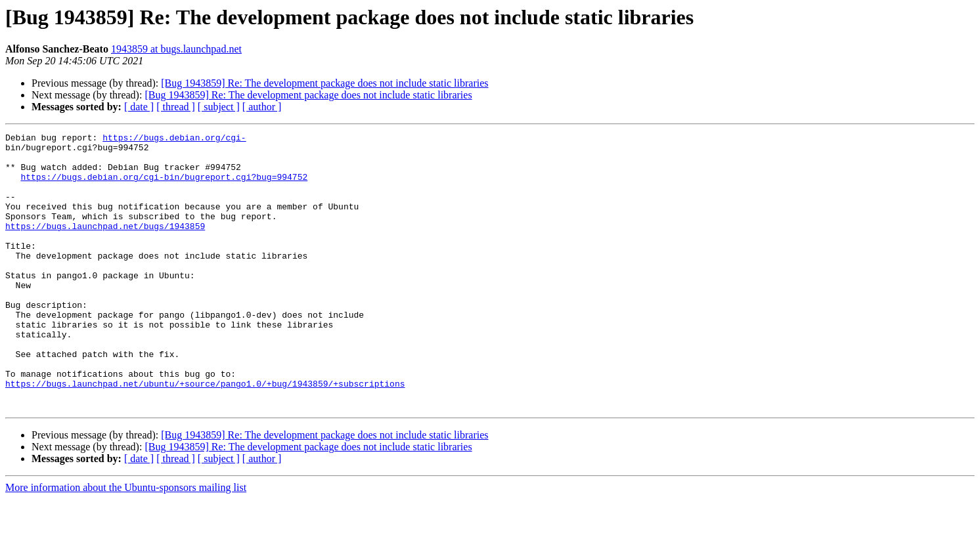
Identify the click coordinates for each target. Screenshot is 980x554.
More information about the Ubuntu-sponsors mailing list (126, 543)
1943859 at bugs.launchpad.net (176, 49)
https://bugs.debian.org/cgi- (174, 139)
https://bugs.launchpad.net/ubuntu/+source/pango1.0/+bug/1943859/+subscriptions (205, 435)
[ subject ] (219, 107)
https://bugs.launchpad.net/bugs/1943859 (105, 245)
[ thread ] (176, 107)
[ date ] (139, 107)
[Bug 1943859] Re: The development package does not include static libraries (324, 83)
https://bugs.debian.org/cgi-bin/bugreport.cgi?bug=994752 (164, 186)
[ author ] (262, 107)
